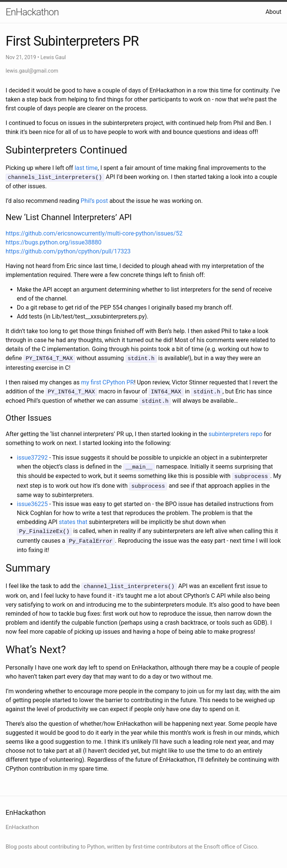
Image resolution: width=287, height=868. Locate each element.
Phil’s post (94, 200)
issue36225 (32, 500)
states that (73, 518)
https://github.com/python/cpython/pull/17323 (68, 251)
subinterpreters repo (235, 432)
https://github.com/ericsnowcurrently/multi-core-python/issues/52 (94, 233)
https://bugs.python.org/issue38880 (53, 242)
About (273, 12)
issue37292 (32, 455)
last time (86, 168)
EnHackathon (32, 12)
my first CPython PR (107, 381)
